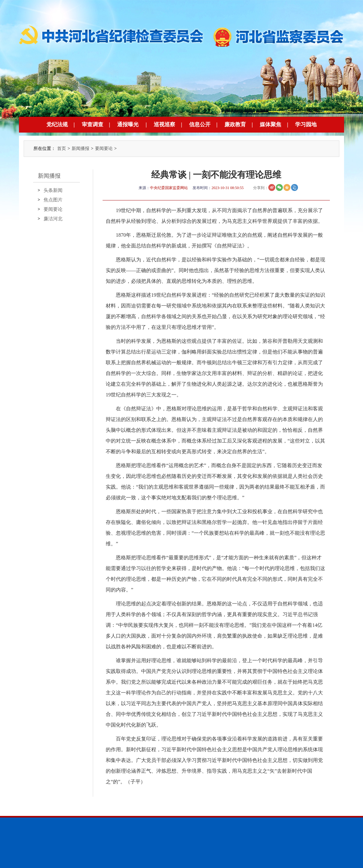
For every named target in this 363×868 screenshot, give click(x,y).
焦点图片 (53, 200)
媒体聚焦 (271, 125)
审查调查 (92, 125)
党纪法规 (57, 125)
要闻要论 (104, 149)
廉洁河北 (53, 219)
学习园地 (306, 125)
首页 (62, 149)
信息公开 (200, 125)
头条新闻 (53, 190)
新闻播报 (80, 149)
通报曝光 (128, 125)
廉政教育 (235, 125)
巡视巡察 (164, 125)
